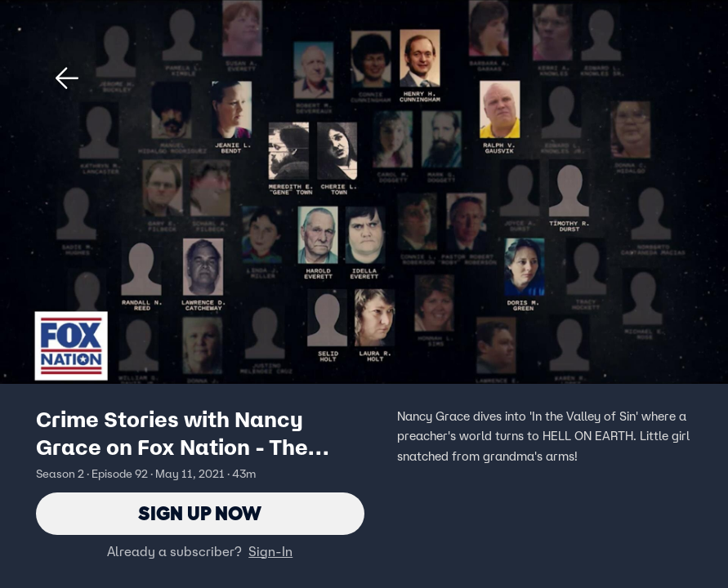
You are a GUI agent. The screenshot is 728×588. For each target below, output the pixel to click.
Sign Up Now (200, 513)
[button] (67, 78)
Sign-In (270, 551)
